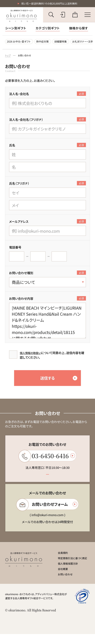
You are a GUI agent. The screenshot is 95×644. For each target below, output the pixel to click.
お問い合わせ (26, 57)
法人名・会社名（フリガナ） (48, 121)
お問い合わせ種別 (48, 274)
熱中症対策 (47, 42)
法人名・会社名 (48, 95)
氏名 (48, 147)
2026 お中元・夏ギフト (20, 42)
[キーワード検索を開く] (51, 15)
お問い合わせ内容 (48, 300)
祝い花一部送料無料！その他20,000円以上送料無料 (49, 4)
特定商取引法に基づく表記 (71, 567)
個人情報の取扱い (32, 354)
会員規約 (60, 561)
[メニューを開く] (88, 15)
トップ (8, 57)
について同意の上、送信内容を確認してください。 (52, 357)
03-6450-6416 (47, 461)
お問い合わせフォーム (47, 511)
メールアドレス (48, 223)
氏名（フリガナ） (48, 185)
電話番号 (15, 249)
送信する (60, 382)
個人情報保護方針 (66, 572)
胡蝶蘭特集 (67, 42)
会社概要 (60, 578)
